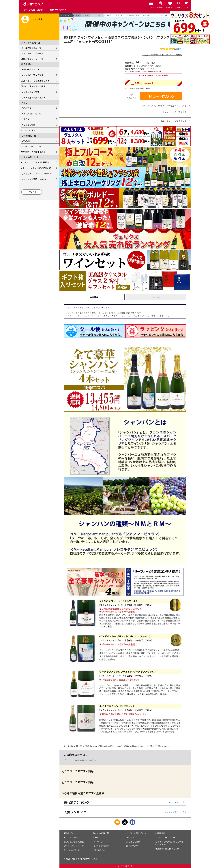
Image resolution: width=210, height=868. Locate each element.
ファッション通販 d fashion (34, 179)
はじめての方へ (28, 130)
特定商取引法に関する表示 (33, 152)
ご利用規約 (26, 141)
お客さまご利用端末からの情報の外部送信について (169, 843)
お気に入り (132, 98)
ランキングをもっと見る (175, 802)
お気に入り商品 (71, 837)
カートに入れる (161, 96)
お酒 (77, 15)
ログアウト (32, 192)
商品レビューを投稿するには (173, 121)
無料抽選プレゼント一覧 (32, 59)
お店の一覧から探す (30, 69)
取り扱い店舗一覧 (72, 850)
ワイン (85, 15)
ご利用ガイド (27, 108)
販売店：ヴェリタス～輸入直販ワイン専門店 (162, 54)
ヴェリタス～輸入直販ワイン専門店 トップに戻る (164, 106)
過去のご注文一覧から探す (33, 86)
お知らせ (25, 119)
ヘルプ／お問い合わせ (31, 113)
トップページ (66, 15)
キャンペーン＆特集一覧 (32, 53)
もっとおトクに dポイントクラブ (36, 174)
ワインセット (97, 15)
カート (96, 837)
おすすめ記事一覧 (101, 833)
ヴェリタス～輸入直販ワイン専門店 (80, 760)
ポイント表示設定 (101, 846)
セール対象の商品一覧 (31, 48)
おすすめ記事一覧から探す (33, 98)
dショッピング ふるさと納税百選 (36, 168)
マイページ (98, 842)
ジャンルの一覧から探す (32, 75)
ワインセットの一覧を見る (174, 112)
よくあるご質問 (28, 125)
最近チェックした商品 (74, 842)
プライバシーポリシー (31, 146)
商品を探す (69, 833)
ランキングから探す (30, 92)
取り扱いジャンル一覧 (74, 846)
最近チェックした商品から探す (35, 81)
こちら (95, 859)
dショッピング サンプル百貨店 (35, 162)
